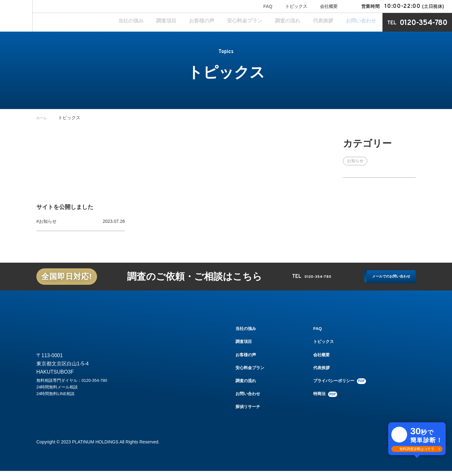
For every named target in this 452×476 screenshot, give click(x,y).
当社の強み (193, 22)
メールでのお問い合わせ (380, 278)
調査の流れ (311, 22)
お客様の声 (246, 22)
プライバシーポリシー (345, 385)
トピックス (296, 6)
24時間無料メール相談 (62, 397)
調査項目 (219, 22)
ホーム (43, 118)
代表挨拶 (338, 22)
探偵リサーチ (249, 412)
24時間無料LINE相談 (60, 405)
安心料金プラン (278, 22)
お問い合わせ (366, 22)
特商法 (329, 399)
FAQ (268, 6)
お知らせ (356, 161)
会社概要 (329, 6)
